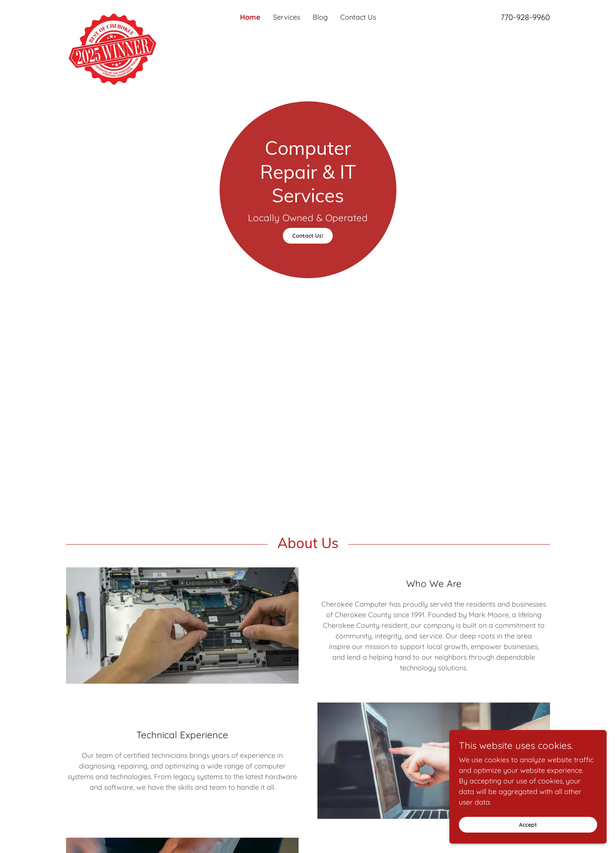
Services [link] (287, 17)
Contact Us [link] (358, 17)
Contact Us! (308, 236)
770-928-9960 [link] (525, 17)
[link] (126, 13)
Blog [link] (320, 17)
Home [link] (250, 17)
